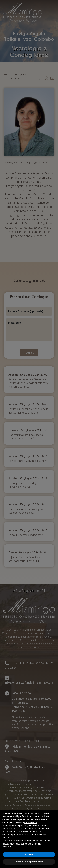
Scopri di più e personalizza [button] (29, 862)
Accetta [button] (29, 854)
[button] (54, 815)
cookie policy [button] (31, 822)
